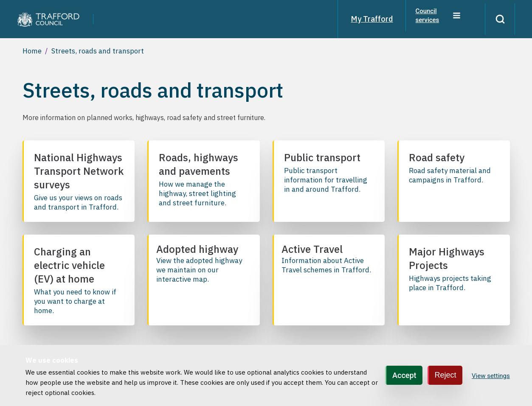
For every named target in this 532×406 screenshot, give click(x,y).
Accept (404, 375)
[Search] (497, 19)
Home (32, 51)
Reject (446, 375)
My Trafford (366, 19)
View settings (491, 376)
